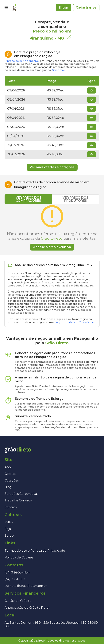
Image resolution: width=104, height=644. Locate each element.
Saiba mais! (59, 70)
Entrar (64, 8)
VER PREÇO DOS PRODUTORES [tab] (75, 199)
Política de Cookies (19, 557)
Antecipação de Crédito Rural (27, 608)
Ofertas (10, 474)
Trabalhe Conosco (18, 500)
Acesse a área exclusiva (52, 247)
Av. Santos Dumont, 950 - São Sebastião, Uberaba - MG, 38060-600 (52, 624)
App (8, 467)
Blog (8, 487)
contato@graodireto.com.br (26, 586)
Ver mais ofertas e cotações (52, 167)
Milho (9, 522)
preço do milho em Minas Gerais (74, 322)
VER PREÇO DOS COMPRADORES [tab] (29, 199)
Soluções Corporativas (21, 494)
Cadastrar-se (86, 8)
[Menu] (6, 8)
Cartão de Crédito (18, 601)
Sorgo (9, 536)
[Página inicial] (14, 8)
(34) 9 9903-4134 (17, 572)
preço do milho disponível (23, 61)
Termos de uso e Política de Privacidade (35, 551)
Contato (11, 507)
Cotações (12, 480)
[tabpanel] (52, 227)
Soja (8, 529)
